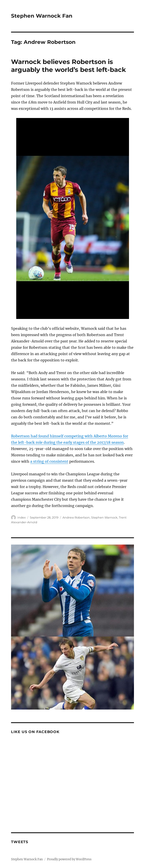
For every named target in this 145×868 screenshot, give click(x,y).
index (22, 517)
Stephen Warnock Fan (42, 16)
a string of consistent (49, 461)
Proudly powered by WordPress (69, 859)
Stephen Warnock (104, 517)
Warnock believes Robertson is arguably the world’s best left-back (68, 66)
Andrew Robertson (76, 517)
